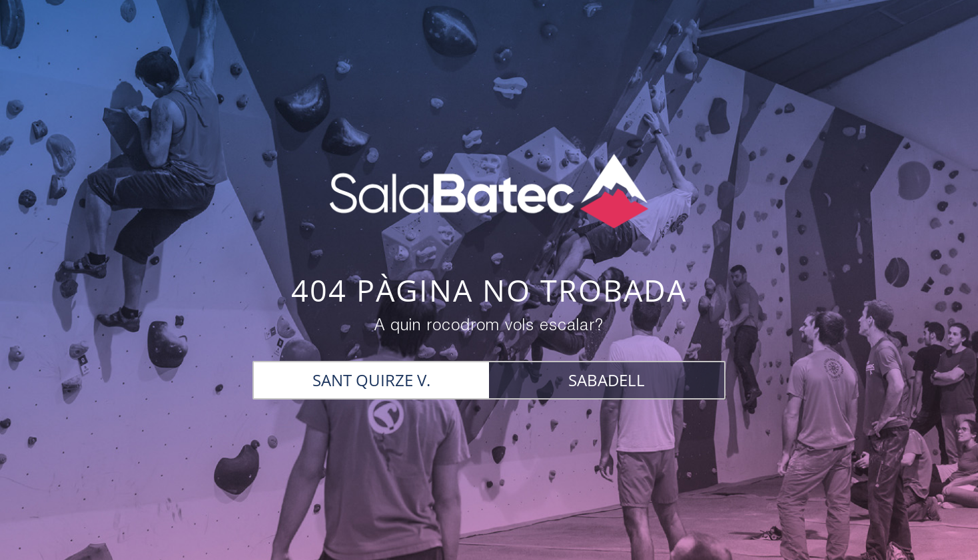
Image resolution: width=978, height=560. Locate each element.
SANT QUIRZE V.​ (371, 380)
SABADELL (607, 380)
